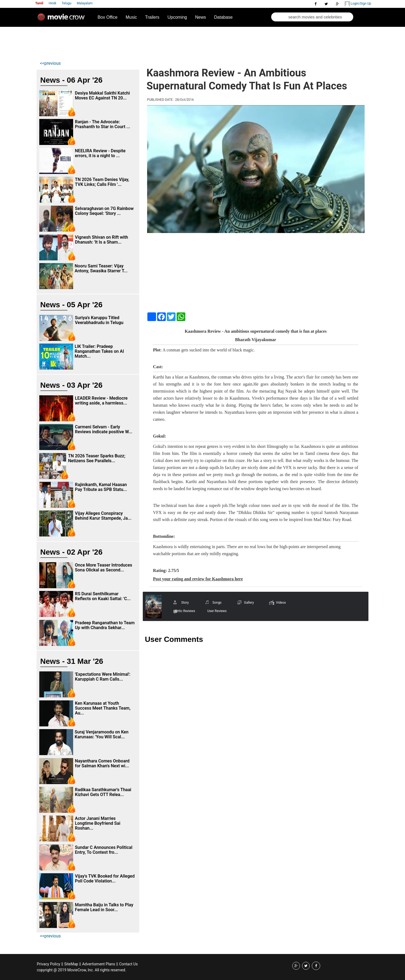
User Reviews (217, 611)
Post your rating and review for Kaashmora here (198, 579)
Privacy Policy (48, 964)
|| (62, 964)
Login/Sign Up (358, 4)
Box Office (108, 17)
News (200, 17)
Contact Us (129, 964)
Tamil (39, 3)
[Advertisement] (138, 42)
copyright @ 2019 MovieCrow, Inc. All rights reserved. (82, 970)
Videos (281, 603)
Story (185, 603)
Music (131, 17)
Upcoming (177, 17)
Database (223, 17)
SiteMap (71, 964)
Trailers (152, 17)
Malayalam (85, 3)
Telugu (67, 3)
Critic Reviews (185, 611)
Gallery (249, 603)
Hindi (53, 3)
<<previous (51, 63)
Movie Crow (62, 19)
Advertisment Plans (99, 964)
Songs (217, 603)
